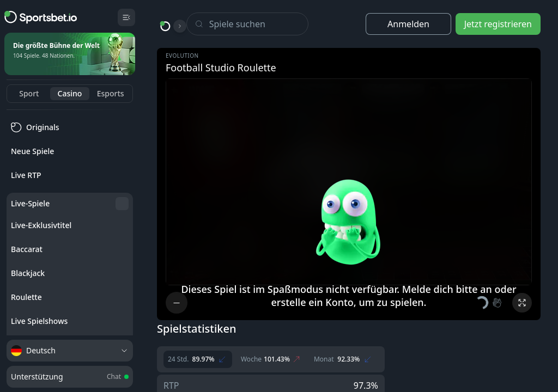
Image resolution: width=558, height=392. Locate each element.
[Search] (259, 24)
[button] (489, 303)
